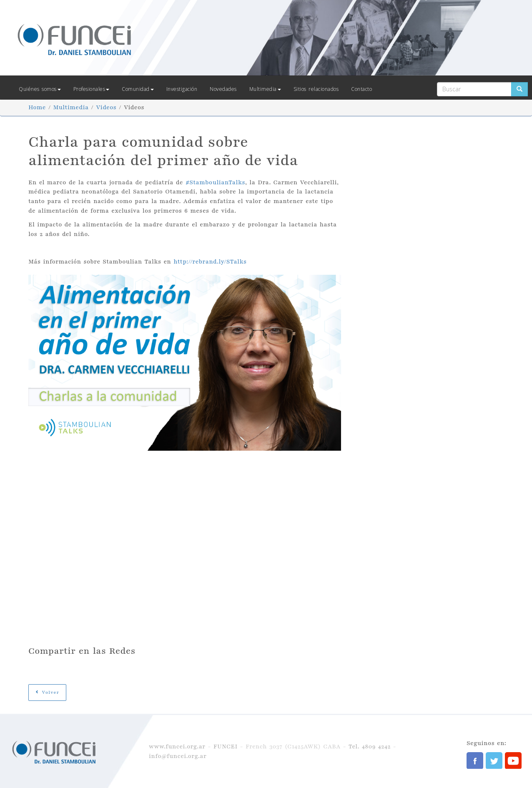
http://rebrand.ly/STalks (210, 262)
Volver (47, 692)
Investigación (182, 89)
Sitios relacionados (316, 89)
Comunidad (138, 89)
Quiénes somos (40, 89)
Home (37, 107)
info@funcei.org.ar (178, 756)
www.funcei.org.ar (177, 747)
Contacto (361, 89)
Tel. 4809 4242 (370, 747)
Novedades (223, 89)
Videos (106, 107)
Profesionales (92, 89)
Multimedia (265, 89)
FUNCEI (226, 747)
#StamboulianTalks (215, 182)
